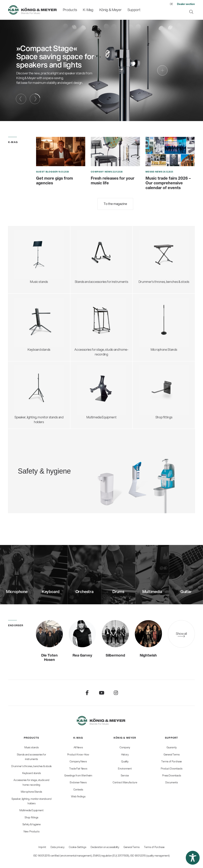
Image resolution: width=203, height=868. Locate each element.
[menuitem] (70, 10)
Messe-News (154, 172)
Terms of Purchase (154, 847)
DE (171, 4)
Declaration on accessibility (105, 847)
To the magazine (115, 204)
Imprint (42, 847)
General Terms (132, 847)
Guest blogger (47, 172)
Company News (101, 172)
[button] (193, 858)
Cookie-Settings (77, 847)
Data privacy (57, 847)
